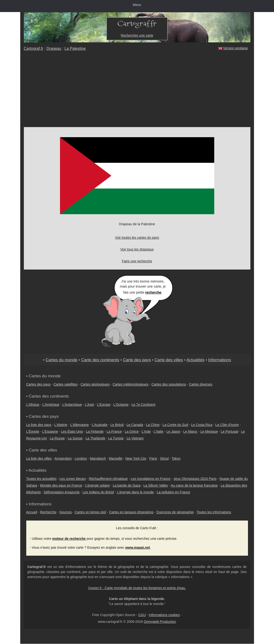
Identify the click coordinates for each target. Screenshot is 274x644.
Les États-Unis (72, 431)
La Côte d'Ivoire (227, 425)
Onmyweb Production (160, 622)
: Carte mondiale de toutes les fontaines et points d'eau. (137, 588)
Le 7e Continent (144, 405)
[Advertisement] (137, 91)
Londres (81, 458)
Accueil (32, 512)
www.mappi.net (138, 547)
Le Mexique (209, 431)
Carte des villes (169, 360)
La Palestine (75, 48)
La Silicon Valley (156, 485)
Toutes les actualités (41, 479)
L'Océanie (121, 405)
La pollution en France (174, 492)
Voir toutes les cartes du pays (137, 238)
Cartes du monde (61, 360)
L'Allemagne (80, 425)
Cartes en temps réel (90, 512)
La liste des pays (39, 425)
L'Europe (104, 405)
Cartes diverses (201, 384)
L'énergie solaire (97, 485)
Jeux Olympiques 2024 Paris (195, 479)
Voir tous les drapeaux (137, 249)
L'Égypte (33, 431)
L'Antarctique (72, 405)
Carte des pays (137, 360)
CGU (142, 615)
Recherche (48, 512)
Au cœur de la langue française (194, 485)
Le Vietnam (135, 438)
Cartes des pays (38, 384)
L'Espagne (50, 431)
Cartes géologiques (95, 384)
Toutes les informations (214, 512)
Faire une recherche (137, 261)
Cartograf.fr (34, 48)
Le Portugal (229, 431)
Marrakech (98, 458)
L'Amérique (51, 405)
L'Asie (89, 405)
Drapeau (54, 48)
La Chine (153, 425)
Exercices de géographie (175, 512)
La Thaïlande (95, 438)
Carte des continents (100, 360)
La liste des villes (39, 458)
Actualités (196, 360)
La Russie (57, 438)
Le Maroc (190, 431)
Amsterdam (63, 458)
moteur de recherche (69, 539)
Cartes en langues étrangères (131, 512)
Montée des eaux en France (61, 485)
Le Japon (174, 431)
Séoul (164, 458)
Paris (153, 458)
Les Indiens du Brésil (98, 492)
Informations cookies (164, 615)
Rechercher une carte (137, 35)
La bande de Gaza (127, 485)
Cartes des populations (169, 384)
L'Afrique (33, 405)
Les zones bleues (73, 479)
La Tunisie (116, 438)
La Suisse (75, 438)
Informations (220, 360)
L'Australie (100, 425)
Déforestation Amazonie (62, 492)
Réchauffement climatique (108, 479)
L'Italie (159, 431)
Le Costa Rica (202, 425)
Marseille (116, 458)
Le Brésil (117, 425)
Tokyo (176, 458)
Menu (137, 5)
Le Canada (135, 425)
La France (114, 431)
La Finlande (95, 431)
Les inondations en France (151, 479)
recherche (153, 292)
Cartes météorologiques (130, 384)
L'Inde (146, 431)
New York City (136, 458)
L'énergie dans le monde (135, 492)
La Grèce (132, 431)
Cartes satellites (66, 384)
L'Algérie (61, 425)
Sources (65, 512)
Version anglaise (236, 48)
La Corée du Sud (175, 425)
